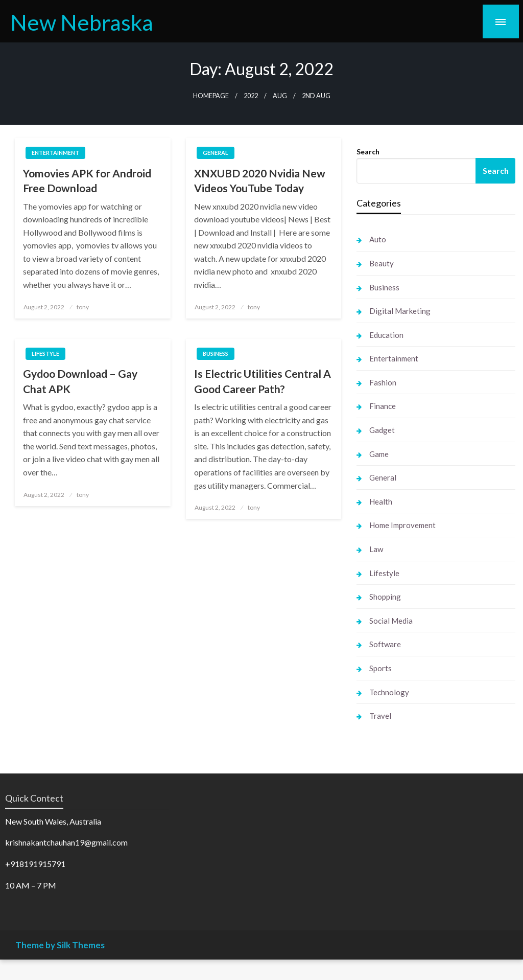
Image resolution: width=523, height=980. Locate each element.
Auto (378, 239)
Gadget (382, 430)
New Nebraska (82, 22)
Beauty (382, 263)
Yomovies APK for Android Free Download (87, 180)
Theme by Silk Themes (60, 945)
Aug (280, 96)
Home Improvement (402, 525)
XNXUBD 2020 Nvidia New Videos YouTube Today (260, 180)
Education (386, 335)
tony (83, 307)
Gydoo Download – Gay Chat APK (80, 381)
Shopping (385, 597)
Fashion (383, 382)
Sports (381, 668)
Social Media (391, 621)
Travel (380, 716)
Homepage (211, 96)
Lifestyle (45, 354)
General (216, 153)
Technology (389, 692)
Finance (383, 406)
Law (376, 549)
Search (368, 152)
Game (379, 454)
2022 (251, 96)
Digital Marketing (400, 311)
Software (385, 644)
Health (381, 502)
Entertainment (55, 153)
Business (216, 354)
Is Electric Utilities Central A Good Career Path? (263, 381)
